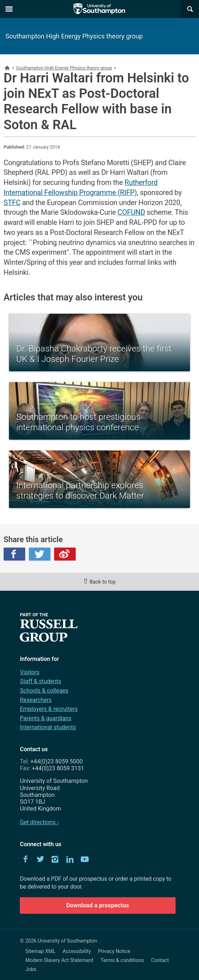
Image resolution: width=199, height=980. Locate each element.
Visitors (30, 672)
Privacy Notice (114, 951)
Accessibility (77, 951)
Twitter (40, 554)
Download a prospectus (98, 905)
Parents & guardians (46, 718)
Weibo (65, 554)
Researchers (36, 700)
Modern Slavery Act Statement (59, 960)
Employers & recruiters (49, 709)
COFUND (131, 212)
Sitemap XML (40, 951)
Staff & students (41, 681)
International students (48, 727)
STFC (12, 203)
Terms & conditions (122, 960)
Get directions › (39, 822)
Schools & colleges (44, 691)
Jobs (31, 969)
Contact (160, 960)
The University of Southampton (99, 9)
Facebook (14, 554)
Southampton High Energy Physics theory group (74, 36)
